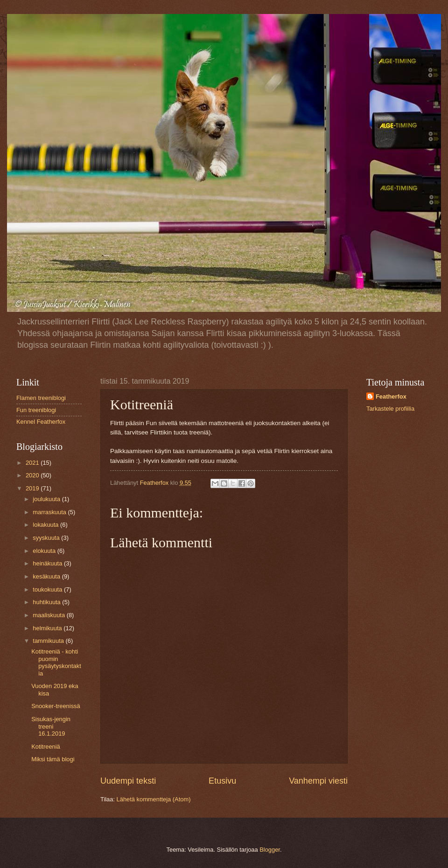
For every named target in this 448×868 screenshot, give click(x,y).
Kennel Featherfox (41, 422)
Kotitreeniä (46, 747)
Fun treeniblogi (36, 410)
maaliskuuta (49, 615)
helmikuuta (48, 628)
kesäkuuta (47, 576)
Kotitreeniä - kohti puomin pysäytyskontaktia (56, 662)
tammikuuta (49, 641)
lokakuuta (46, 525)
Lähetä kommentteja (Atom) (154, 799)
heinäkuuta (48, 563)
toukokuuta (48, 589)
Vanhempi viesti (318, 781)
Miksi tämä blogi (53, 759)
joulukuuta (47, 499)
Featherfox (391, 396)
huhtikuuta (47, 602)
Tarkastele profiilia (390, 409)
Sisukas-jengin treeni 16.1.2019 (51, 726)
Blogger (270, 850)
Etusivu (222, 781)
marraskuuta (50, 512)
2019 (33, 488)
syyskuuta (47, 538)
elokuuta (45, 551)
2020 (33, 475)
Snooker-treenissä (56, 706)
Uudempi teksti (128, 781)
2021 (33, 463)
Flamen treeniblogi (41, 398)
